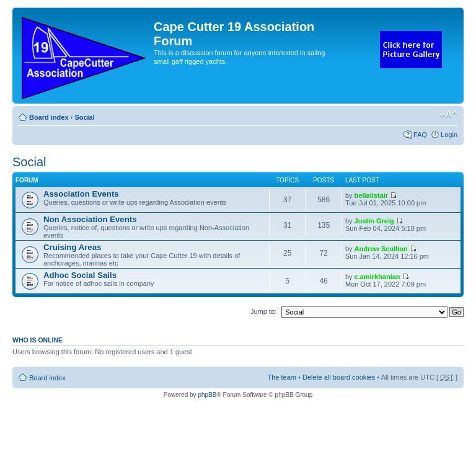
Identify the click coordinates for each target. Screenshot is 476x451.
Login (449, 135)
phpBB (207, 395)
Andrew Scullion (381, 249)
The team (282, 377)
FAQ (420, 135)
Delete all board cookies (339, 377)
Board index (49, 117)
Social (84, 117)
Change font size (448, 115)
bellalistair (371, 195)
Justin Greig (374, 221)
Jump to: (263, 311)
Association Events (81, 194)
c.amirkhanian (377, 277)
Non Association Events (90, 219)
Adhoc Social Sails (80, 275)
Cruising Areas (72, 247)
